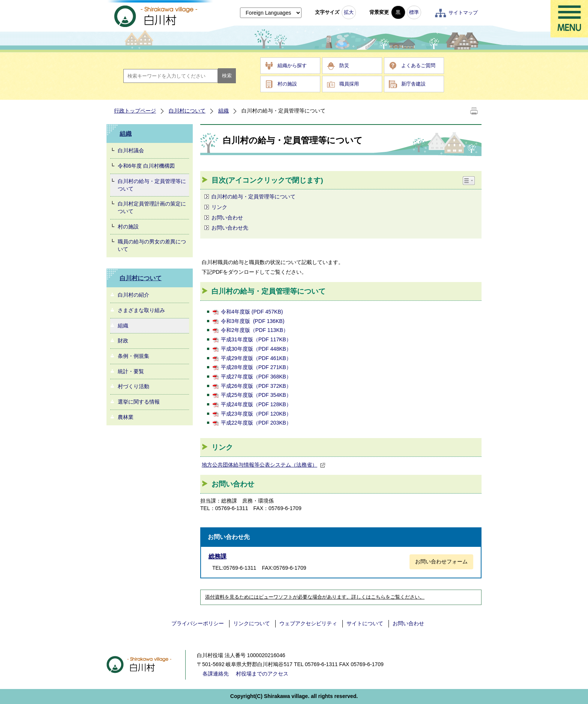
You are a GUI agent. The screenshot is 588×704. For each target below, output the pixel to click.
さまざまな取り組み (141, 310)
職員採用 (349, 84)
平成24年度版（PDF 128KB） (256, 404)
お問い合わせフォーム (441, 561)
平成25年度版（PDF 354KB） (256, 395)
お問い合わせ (227, 218)
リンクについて (252, 623)
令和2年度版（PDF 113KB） (255, 330)
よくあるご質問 (418, 65)
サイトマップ (463, 13)
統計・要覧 (131, 371)
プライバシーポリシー (198, 623)
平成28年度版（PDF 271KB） (256, 367)
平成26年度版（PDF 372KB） (256, 386)
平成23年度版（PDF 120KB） (256, 414)
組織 (223, 111)
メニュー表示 (569, 19)
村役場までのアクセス (262, 674)
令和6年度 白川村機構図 (146, 166)
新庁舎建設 (413, 84)
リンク (219, 207)
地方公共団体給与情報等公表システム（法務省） (264, 465)
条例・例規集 (133, 356)
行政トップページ (135, 111)
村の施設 (287, 84)
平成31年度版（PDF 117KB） (256, 339)
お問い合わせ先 (230, 228)
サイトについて (365, 623)
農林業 (126, 417)
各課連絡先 (216, 674)
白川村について (187, 111)
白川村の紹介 (133, 295)
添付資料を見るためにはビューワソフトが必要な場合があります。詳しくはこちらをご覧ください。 (315, 597)
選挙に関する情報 (139, 402)
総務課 (217, 556)
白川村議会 (131, 150)
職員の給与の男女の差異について (152, 245)
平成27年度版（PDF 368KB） (256, 377)
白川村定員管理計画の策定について (152, 207)
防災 (344, 65)
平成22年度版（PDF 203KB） (256, 423)
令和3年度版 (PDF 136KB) (253, 321)
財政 (123, 341)
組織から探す (292, 65)
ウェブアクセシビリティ (308, 623)
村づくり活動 (133, 386)
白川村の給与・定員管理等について (152, 185)
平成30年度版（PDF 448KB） (256, 349)
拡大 (349, 12)
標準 (414, 12)
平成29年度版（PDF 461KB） (256, 358)
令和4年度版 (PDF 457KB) (252, 312)
